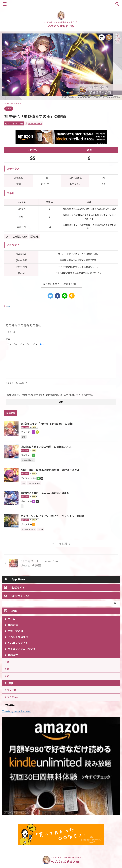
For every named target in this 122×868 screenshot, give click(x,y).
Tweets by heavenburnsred (16, 713)
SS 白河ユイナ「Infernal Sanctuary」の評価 (47, 423)
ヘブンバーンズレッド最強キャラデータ (66, 855)
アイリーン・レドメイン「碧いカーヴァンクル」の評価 (52, 516)
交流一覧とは (15, 631)
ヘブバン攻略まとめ (61, 26)
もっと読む (63, 544)
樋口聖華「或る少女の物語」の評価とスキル (46, 447)
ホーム (11, 619)
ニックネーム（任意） (16, 383)
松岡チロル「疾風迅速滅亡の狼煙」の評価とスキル (50, 470)
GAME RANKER (35, 123)
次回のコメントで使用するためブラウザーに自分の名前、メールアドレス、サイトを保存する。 (51, 395)
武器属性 (13, 655)
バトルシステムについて (22, 649)
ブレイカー (13, 691)
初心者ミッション (18, 643)
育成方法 (13, 625)
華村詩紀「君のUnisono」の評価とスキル (45, 493)
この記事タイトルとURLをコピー (61, 284)
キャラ (10, 306)
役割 (10, 684)
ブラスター (13, 699)
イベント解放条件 (18, 637)
